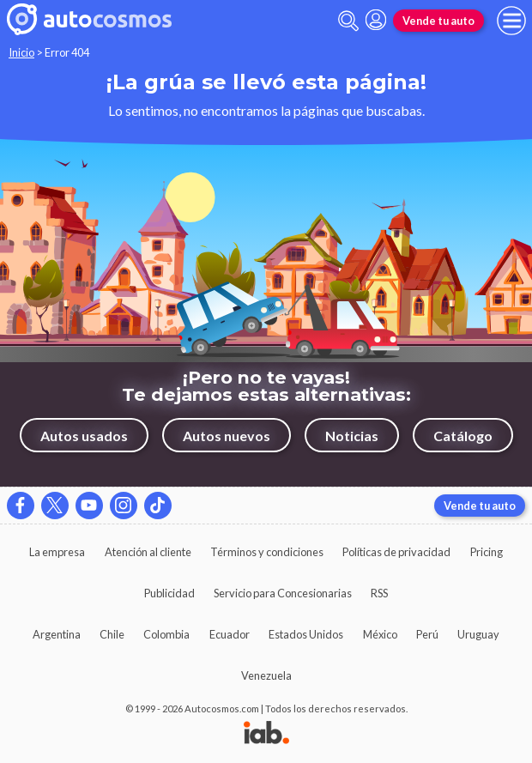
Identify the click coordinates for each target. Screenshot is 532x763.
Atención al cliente (148, 552)
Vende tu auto (438, 21)
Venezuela (266, 675)
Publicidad (169, 593)
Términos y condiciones (267, 552)
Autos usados (84, 436)
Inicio (21, 52)
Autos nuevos (227, 436)
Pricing (487, 552)
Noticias (352, 436)
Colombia (166, 634)
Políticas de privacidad (396, 552)
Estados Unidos (306, 634)
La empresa (57, 552)
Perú (427, 634)
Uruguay (478, 634)
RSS (379, 593)
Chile (112, 634)
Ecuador (230, 634)
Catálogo (463, 436)
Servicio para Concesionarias (283, 593)
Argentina (57, 634)
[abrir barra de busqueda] (348, 21)
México (380, 634)
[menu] (511, 21)
